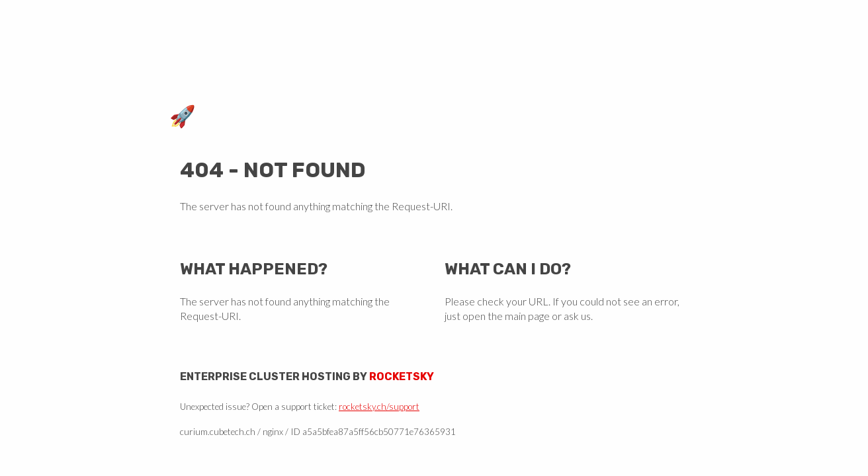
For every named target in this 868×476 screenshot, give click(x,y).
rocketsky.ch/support (379, 407)
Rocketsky (402, 377)
